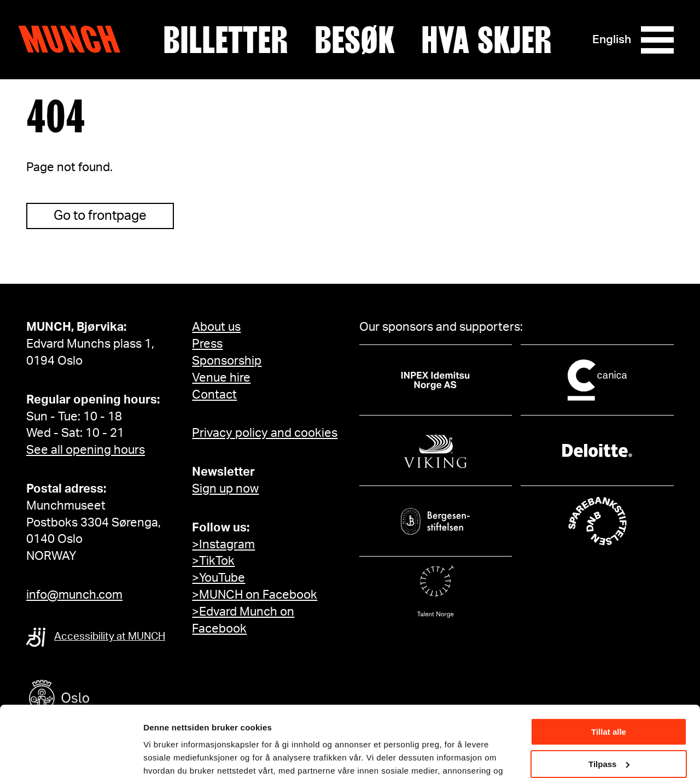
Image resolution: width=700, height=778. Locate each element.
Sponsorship (227, 361)
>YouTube (218, 578)
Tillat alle (609, 661)
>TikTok (213, 561)
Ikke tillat (609, 725)
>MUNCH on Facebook (255, 595)
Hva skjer (486, 40)
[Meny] (657, 40)
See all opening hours (86, 450)
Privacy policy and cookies (265, 433)
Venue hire (221, 378)
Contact (214, 395)
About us (216, 327)
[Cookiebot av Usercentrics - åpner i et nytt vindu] (71, 757)
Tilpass (609, 693)
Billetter (226, 40)
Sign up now (225, 489)
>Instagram (223, 545)
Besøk (355, 40)
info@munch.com (74, 595)
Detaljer (159, 756)
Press (207, 344)
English (612, 40)
